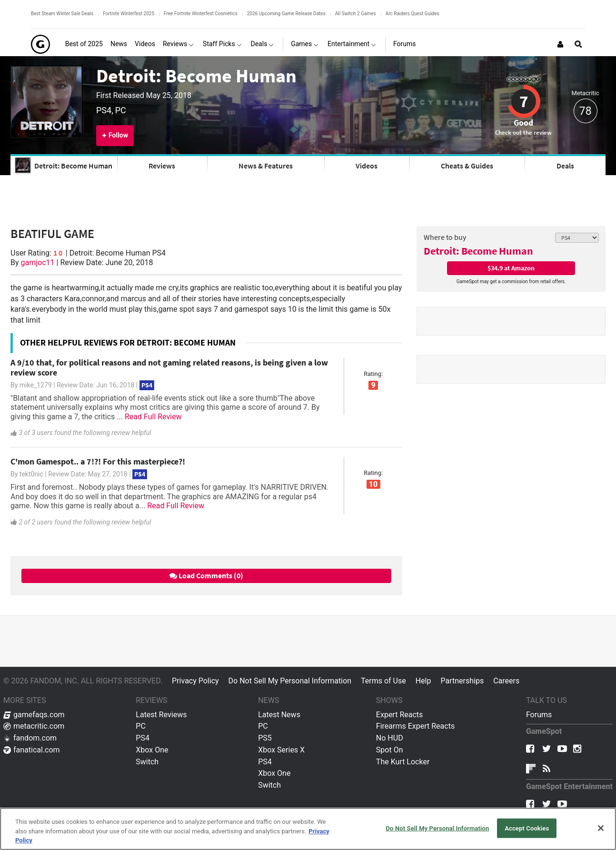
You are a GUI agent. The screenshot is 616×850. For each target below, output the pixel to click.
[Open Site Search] (578, 44)
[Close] (601, 828)
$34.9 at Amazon (511, 268)
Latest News (279, 715)
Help (423, 681)
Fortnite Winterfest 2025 (129, 14)
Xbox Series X (281, 750)
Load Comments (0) (206, 575)
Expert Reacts (399, 715)
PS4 (143, 738)
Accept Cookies (527, 828)
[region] (308, 829)
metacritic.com (34, 726)
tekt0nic (31, 474)
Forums (539, 715)
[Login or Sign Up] (560, 44)
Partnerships (462, 681)
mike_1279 (36, 385)
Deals (565, 166)
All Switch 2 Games (356, 14)
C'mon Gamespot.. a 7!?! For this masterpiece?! (98, 461)
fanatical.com (32, 750)
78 (586, 111)
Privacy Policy (195, 681)
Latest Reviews (161, 715)
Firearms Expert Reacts (415, 726)
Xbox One (152, 750)
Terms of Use (383, 681)
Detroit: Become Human (196, 76)
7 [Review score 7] (524, 101)
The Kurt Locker (403, 762)
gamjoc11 (38, 262)
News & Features (266, 166)
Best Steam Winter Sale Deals (62, 14)
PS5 (265, 738)
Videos (367, 166)
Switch (147, 762)
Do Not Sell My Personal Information (290, 681)
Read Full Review (153, 417)
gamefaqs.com (34, 715)
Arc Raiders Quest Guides (412, 14)
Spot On (390, 750)
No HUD (390, 738)
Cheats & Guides (467, 166)
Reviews (162, 166)
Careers (506, 681)
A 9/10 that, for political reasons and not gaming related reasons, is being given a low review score (169, 367)
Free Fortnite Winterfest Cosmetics (201, 14)
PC (141, 726)
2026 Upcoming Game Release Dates (286, 14)
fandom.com (30, 738)
